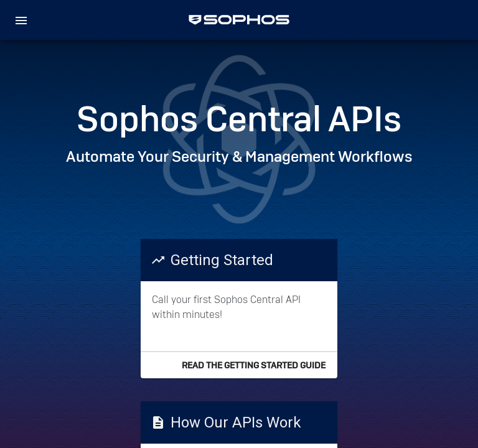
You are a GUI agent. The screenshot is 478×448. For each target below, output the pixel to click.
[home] (239, 20)
